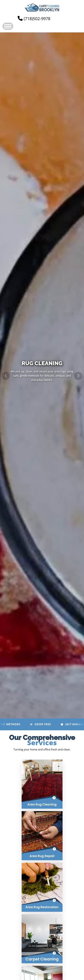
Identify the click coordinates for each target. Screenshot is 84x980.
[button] (78, 376)
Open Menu (8, 26)
